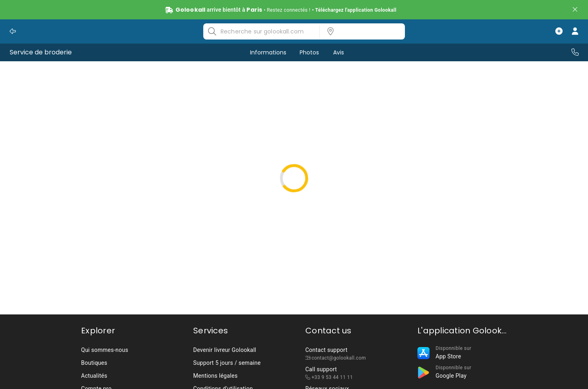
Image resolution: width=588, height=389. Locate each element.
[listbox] (360, 31)
